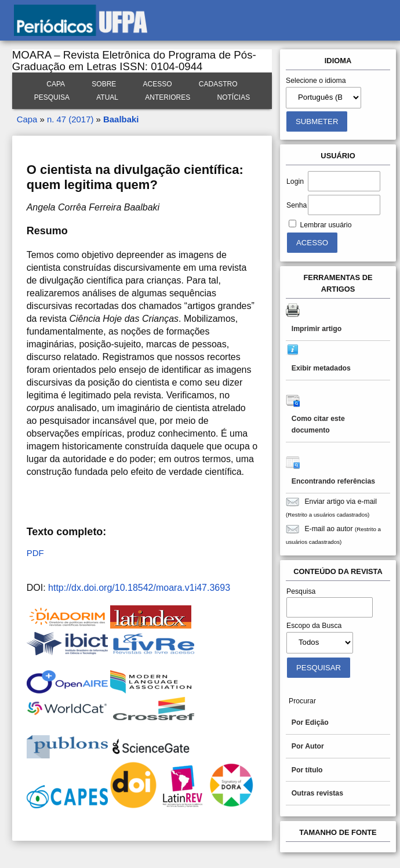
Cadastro (218, 84)
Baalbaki (121, 119)
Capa (56, 84)
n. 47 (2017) (70, 119)
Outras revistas (317, 793)
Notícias (234, 97)
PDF (35, 553)
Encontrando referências (333, 481)
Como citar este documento (318, 424)
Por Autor (308, 746)
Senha (297, 205)
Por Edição (310, 722)
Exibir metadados (321, 368)
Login (295, 181)
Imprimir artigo (317, 329)
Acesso (158, 84)
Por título (307, 770)
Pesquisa (52, 97)
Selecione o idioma (316, 81)
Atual (107, 97)
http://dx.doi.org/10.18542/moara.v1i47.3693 (139, 588)
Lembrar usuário (326, 225)
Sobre (104, 84)
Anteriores (168, 97)
